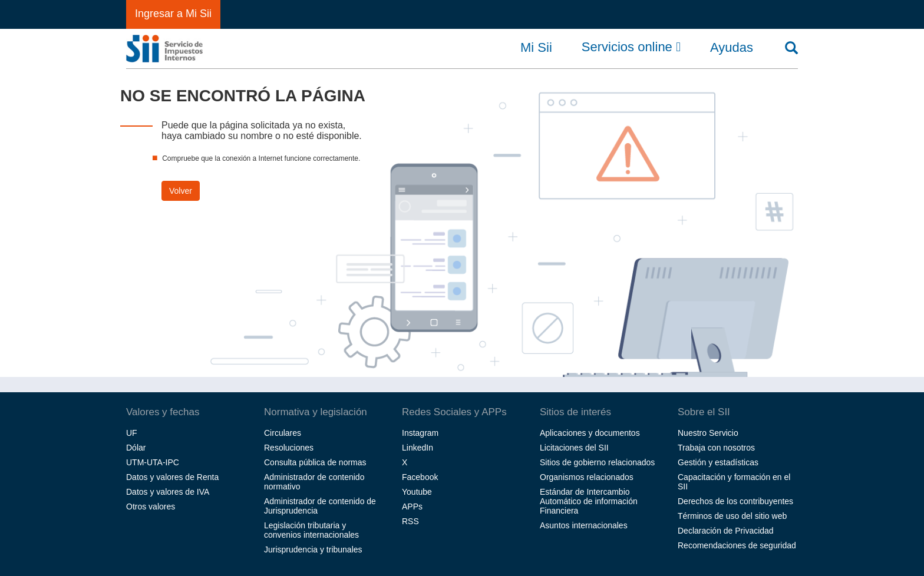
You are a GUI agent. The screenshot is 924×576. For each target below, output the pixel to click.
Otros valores (151, 507)
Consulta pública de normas (315, 462)
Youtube (417, 492)
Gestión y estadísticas (718, 462)
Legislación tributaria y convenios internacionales (311, 530)
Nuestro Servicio (708, 433)
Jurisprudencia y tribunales (313, 549)
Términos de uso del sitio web (732, 516)
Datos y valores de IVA (168, 492)
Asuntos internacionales (584, 525)
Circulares (283, 433)
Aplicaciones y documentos (590, 433)
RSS (410, 521)
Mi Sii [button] (536, 48)
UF (132, 433)
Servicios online (631, 47)
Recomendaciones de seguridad (737, 545)
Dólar (136, 448)
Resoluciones (289, 448)
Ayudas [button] (732, 48)
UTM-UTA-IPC (153, 462)
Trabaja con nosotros (716, 448)
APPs (412, 507)
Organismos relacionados (587, 477)
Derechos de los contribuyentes (735, 501)
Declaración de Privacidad (726, 531)
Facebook (420, 477)
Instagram (420, 433)
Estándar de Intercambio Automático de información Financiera (589, 501)
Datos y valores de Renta (172, 477)
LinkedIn (418, 448)
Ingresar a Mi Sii (173, 14)
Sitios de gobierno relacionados (597, 462)
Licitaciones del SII (574, 448)
